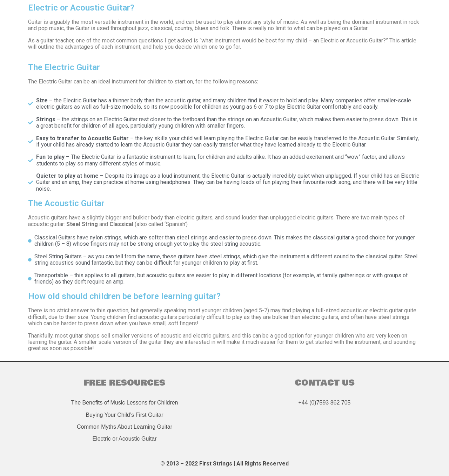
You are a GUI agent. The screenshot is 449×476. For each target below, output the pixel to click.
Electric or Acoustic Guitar (124, 439)
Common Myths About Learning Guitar (125, 427)
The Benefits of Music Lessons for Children (124, 403)
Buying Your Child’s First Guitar (124, 415)
